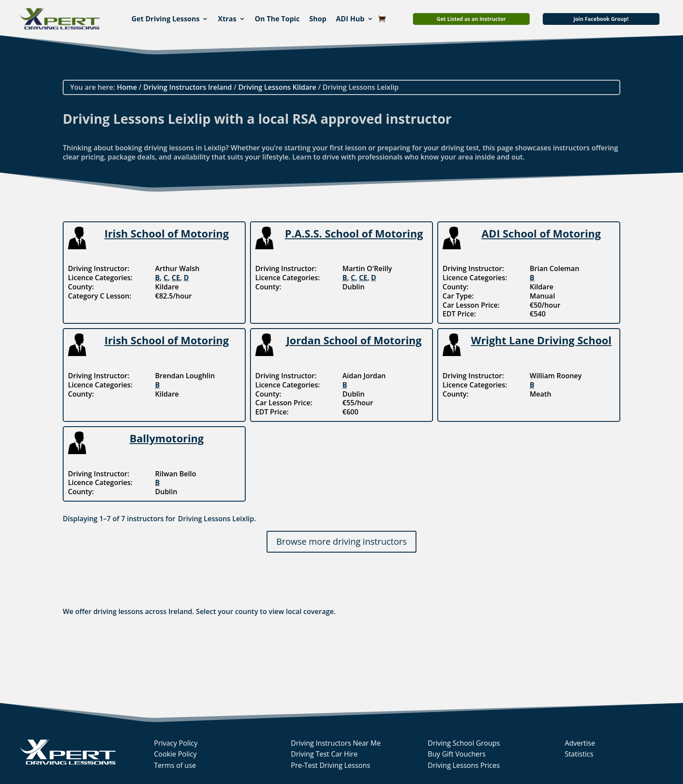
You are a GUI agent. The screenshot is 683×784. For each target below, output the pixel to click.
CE (176, 278)
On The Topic (277, 19)
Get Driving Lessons (166, 19)
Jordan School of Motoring (354, 340)
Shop (318, 19)
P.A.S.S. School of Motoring (354, 233)
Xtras (227, 19)
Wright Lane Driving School (541, 340)
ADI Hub (350, 19)
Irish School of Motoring (167, 233)
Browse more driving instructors (341, 541)
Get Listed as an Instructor (472, 19)
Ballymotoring (166, 438)
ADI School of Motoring (541, 233)
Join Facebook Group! (601, 19)
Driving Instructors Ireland (188, 87)
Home (127, 87)
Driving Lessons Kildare (277, 87)
